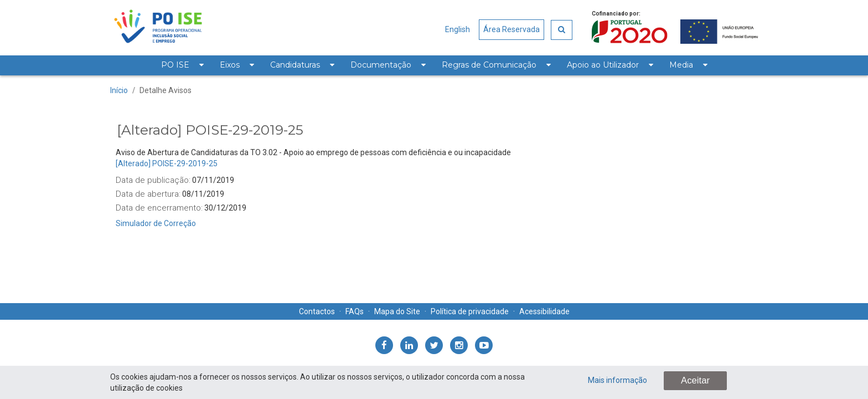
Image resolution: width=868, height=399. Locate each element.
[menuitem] (182, 65)
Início (119, 90)
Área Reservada (512, 29)
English (458, 29)
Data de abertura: (148, 194)
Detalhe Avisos (166, 90)
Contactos (317, 311)
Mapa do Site (397, 311)
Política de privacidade (470, 311)
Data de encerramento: (159, 208)
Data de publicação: (153, 180)
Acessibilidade (544, 311)
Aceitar (695, 380)
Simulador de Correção (156, 223)
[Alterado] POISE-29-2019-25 (167, 163)
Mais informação (618, 380)
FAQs (355, 311)
